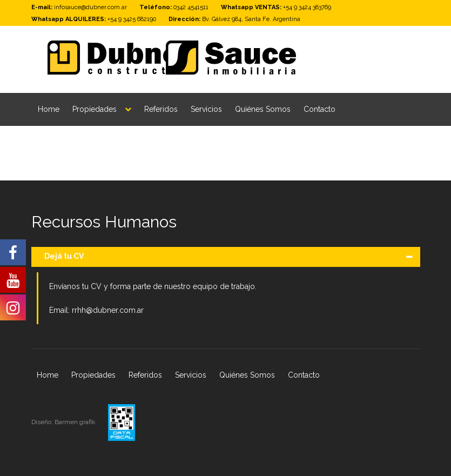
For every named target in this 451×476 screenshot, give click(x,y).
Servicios (206, 109)
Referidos (161, 109)
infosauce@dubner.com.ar (90, 7)
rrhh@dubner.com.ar (108, 310)
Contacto (319, 109)
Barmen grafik (76, 422)
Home (49, 109)
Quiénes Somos (263, 109)
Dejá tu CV (64, 256)
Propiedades (95, 109)
